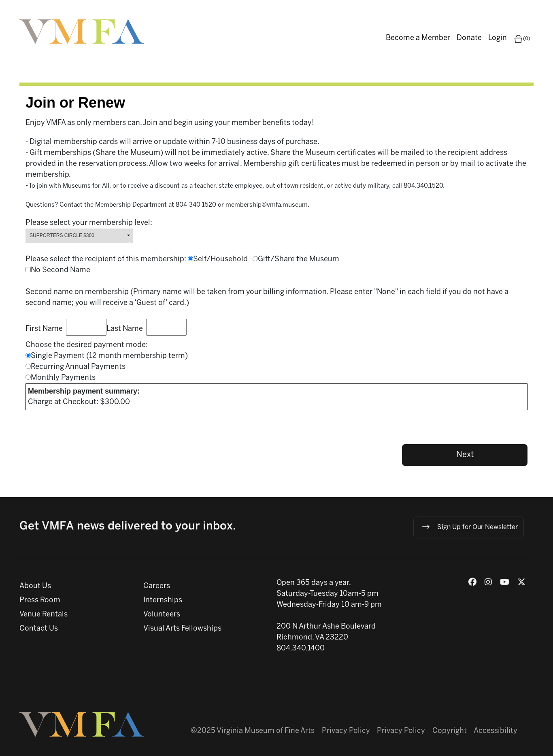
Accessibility (496, 731)
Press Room (40, 600)
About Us (35, 586)
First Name (46, 329)
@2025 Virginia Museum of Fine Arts (253, 731)
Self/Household (223, 259)
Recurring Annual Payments (78, 367)
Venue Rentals (44, 615)
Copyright (450, 731)
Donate (469, 38)
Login (498, 38)
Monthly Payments (63, 378)
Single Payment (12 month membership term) (109, 356)
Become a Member (418, 38)
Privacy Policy (346, 731)
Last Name (126, 329)
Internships (163, 600)
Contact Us (39, 629)
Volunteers (162, 615)
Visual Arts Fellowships (182, 629)
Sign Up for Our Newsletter (469, 527)
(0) (522, 39)
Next (465, 455)
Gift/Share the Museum (299, 259)
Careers (157, 586)
